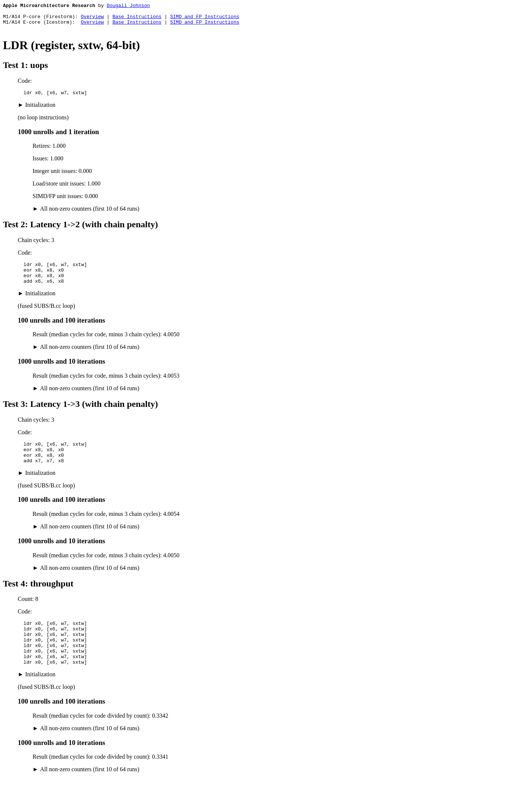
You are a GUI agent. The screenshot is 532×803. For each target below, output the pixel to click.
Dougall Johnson (128, 6)
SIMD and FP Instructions (204, 20)
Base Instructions (137, 20)
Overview (92, 20)
